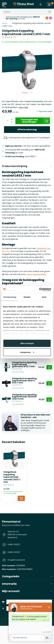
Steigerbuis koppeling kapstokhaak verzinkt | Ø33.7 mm (12, 477)
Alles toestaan (27, 343)
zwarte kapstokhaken (36, 274)
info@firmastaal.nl (16, 560)
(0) (15, 37)
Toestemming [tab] (10, 297)
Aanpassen (27, 352)
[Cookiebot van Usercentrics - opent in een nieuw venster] (39, 290)
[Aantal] (14, 498)
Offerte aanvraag (27, 130)
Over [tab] (44, 297)
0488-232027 (14, 545)
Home (5, 23)
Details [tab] (27, 297)
